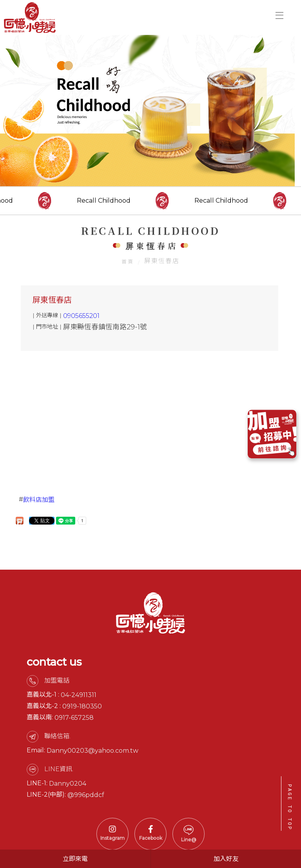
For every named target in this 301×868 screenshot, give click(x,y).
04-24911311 (79, 698)
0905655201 (81, 318)
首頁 (128, 263)
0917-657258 (74, 721)
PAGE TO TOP (289, 807)
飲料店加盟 (39, 502)
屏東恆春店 (52, 302)
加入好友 (226, 859)
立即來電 (75, 859)
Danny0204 (68, 787)
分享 (20, 523)
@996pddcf (86, 798)
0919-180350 (82, 709)
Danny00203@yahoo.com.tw (92, 754)
